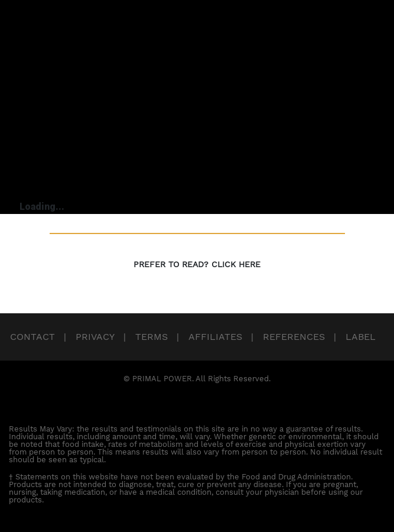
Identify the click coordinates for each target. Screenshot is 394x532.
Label (361, 337)
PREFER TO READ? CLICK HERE (197, 264)
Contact (32, 337)
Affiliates (215, 337)
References (294, 337)
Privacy (95, 337)
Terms (152, 337)
